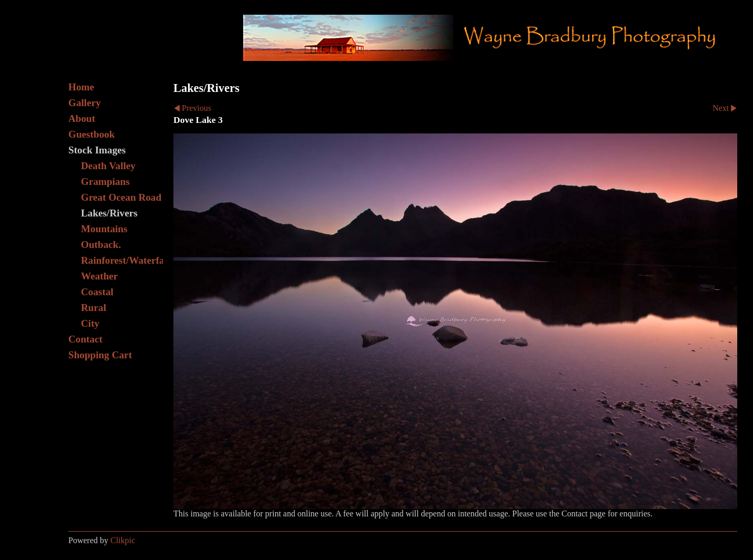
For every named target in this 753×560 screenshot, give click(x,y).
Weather (99, 276)
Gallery (85, 103)
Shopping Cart (100, 355)
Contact (85, 339)
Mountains (104, 229)
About (82, 118)
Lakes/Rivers (109, 213)
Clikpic (123, 540)
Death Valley (108, 166)
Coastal (97, 292)
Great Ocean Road (121, 197)
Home (81, 87)
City (90, 323)
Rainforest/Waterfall (122, 260)
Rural (94, 308)
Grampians (105, 182)
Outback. (101, 245)
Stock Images (97, 150)
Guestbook (92, 134)
